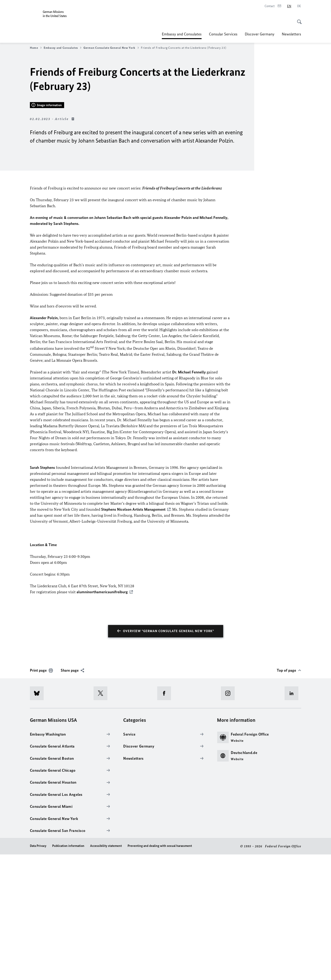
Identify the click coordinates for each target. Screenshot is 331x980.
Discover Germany (260, 34)
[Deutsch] (299, 6)
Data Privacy (38, 971)
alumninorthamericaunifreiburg (102, 717)
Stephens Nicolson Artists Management (133, 635)
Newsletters (291, 34)
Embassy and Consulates (182, 34)
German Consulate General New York (111, 48)
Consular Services (223, 34)
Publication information (68, 971)
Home (36, 48)
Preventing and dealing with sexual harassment (160, 971)
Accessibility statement (106, 971)
